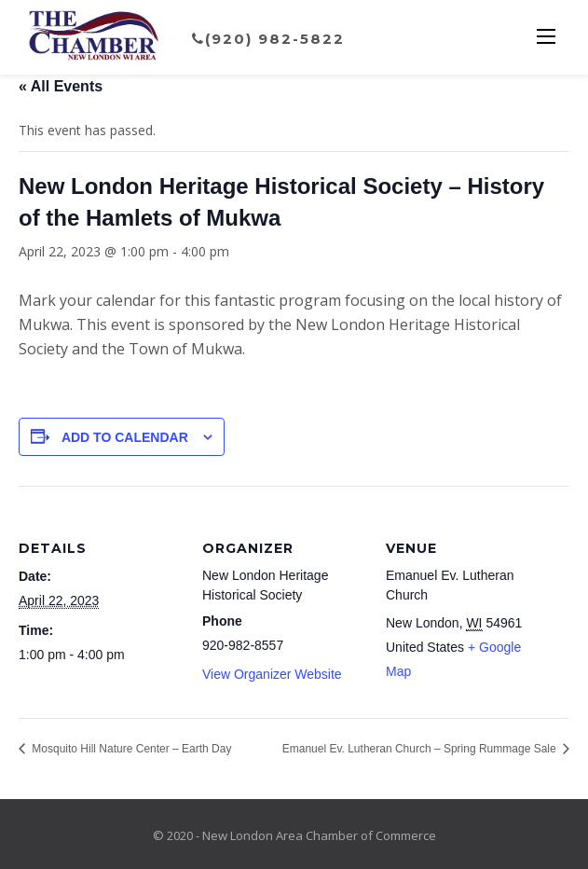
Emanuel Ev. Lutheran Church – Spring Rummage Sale (421, 749)
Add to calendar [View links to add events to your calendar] (125, 437)
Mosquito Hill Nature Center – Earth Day (130, 749)
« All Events (61, 86)
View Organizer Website (272, 674)
